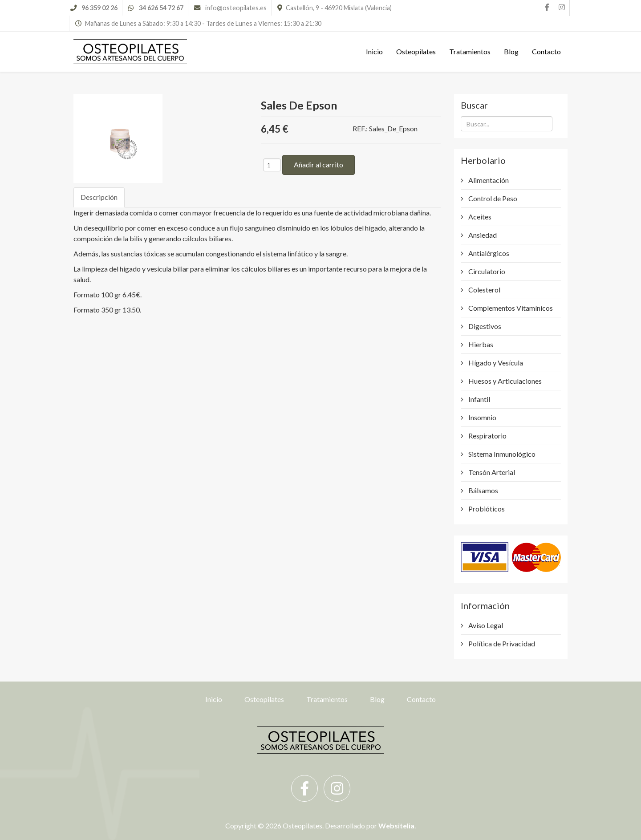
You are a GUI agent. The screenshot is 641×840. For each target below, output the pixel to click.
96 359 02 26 (99, 8)
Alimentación (488, 180)
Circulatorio (486, 271)
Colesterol (484, 290)
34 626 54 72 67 (161, 8)
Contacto (546, 51)
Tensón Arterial (491, 472)
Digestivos (484, 326)
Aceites (479, 217)
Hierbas (480, 344)
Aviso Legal (485, 625)
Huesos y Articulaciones (504, 381)
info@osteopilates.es (236, 8)
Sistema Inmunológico (501, 454)
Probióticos (486, 509)
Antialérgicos (488, 253)
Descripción (99, 197)
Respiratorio (487, 436)
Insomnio (482, 417)
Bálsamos (483, 490)
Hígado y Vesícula (495, 363)
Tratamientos (470, 51)
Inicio (374, 51)
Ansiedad (482, 235)
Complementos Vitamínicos (510, 308)
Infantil (479, 399)
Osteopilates (416, 51)
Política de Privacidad (501, 643)
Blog (511, 51)
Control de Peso (492, 198)
